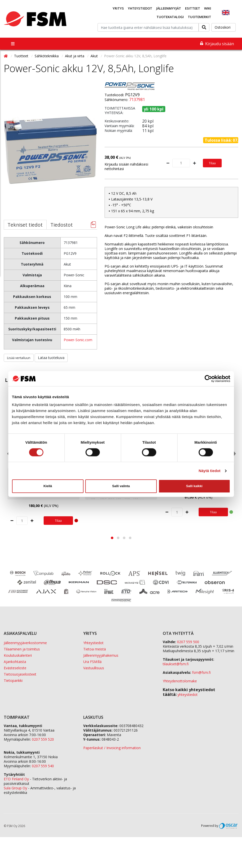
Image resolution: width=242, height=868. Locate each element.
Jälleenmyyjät (169, 8)
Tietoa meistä (95, 649)
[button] (112, 538)
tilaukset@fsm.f (176, 664)
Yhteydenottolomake (180, 681)
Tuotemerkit (199, 17)
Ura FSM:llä (92, 662)
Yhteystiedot (140, 8)
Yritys (118, 8)
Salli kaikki (194, 486)
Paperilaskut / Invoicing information (112, 748)
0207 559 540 (43, 766)
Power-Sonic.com (78, 340)
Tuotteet (22, 56)
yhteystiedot (188, 695)
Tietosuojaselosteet (20, 674)
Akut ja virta (75, 56)
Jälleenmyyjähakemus (101, 655)
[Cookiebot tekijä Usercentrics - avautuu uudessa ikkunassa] (208, 379)
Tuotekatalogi (170, 17)
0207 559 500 (188, 642)
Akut (95, 56)
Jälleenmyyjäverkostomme (25, 643)
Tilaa (212, 163)
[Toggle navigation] (13, 44)
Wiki (208, 8)
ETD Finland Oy (16, 779)
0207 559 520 (43, 739)
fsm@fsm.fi (201, 672)
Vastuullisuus (94, 668)
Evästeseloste (15, 668)
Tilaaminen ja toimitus (22, 649)
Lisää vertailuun (19, 358)
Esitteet (193, 8)
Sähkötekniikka (47, 56)
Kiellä (48, 486)
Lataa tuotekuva (51, 358)
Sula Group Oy (15, 788)
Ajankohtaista (15, 662)
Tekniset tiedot (25, 225)
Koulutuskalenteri (18, 655)
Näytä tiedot (210, 471)
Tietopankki (13, 680)
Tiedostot (62, 225)
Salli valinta (121, 486)
